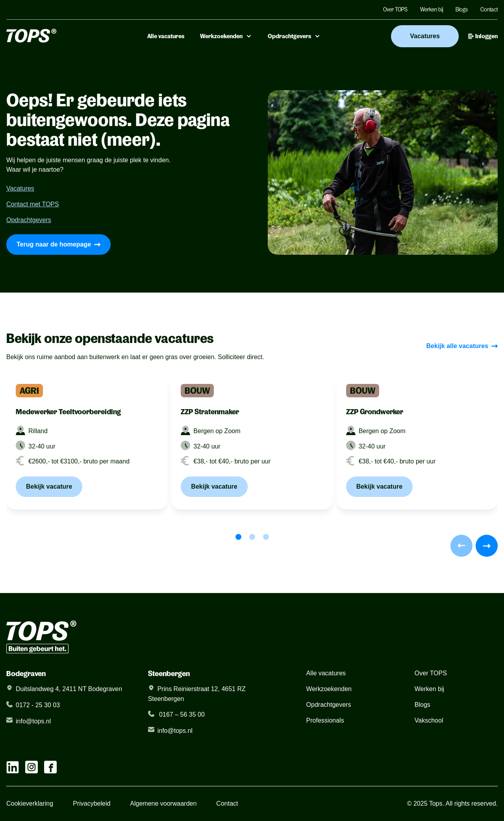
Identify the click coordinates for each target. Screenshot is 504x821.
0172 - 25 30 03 (38, 705)
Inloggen (483, 36)
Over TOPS (395, 9)
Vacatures (425, 36)
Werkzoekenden (226, 36)
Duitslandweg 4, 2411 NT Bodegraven (69, 689)
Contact (489, 9)
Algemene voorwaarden (163, 803)
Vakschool (429, 720)
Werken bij (432, 9)
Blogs (462, 9)
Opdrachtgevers (294, 36)
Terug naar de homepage (58, 244)
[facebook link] (50, 767)
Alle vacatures (166, 36)
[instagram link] (31, 767)
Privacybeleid (92, 803)
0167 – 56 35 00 (181, 714)
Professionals (325, 720)
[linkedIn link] (13, 767)
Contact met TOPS (33, 204)
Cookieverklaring (30, 803)
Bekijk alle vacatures (462, 346)
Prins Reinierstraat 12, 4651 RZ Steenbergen (197, 694)
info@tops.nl (33, 721)
